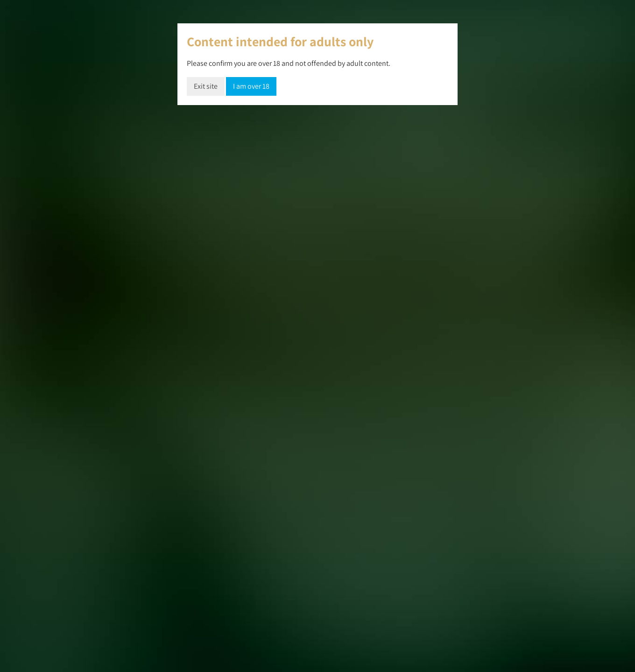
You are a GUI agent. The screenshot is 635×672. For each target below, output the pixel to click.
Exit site (206, 86)
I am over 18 (251, 86)
